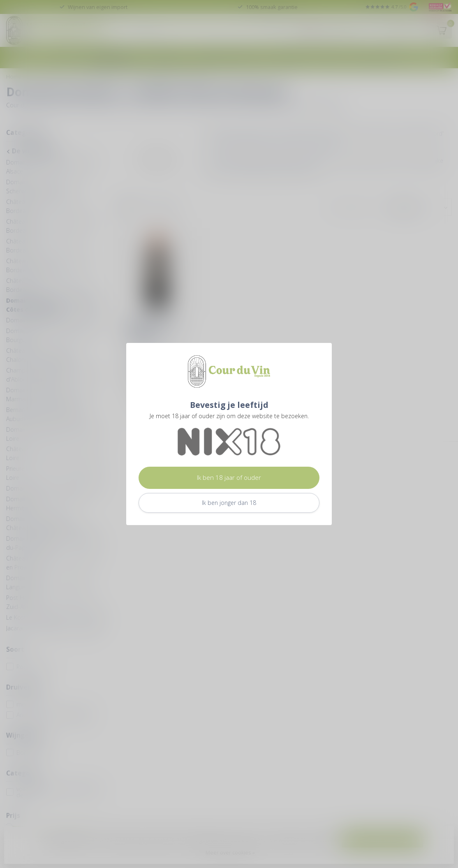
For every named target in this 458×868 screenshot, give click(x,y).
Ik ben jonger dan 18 (229, 503)
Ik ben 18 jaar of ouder (229, 478)
